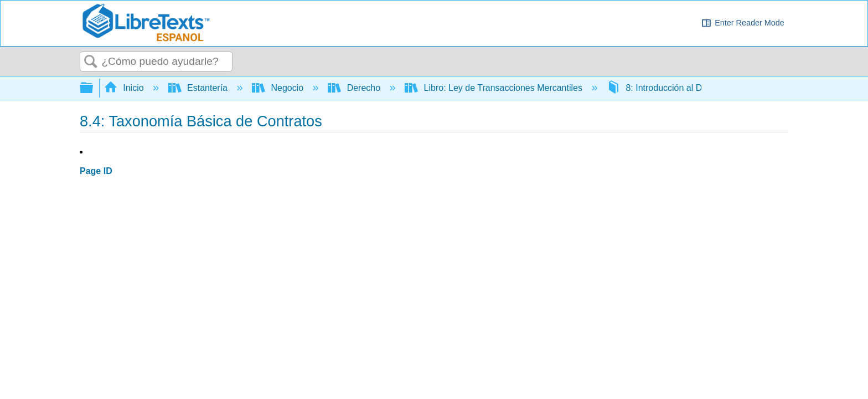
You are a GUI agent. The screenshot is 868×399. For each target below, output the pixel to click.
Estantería (199, 88)
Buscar (91, 62)
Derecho (355, 88)
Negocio (279, 88)
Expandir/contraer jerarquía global (94, 88)
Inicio (125, 88)
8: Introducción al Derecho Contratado (692, 88)
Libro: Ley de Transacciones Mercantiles (495, 88)
